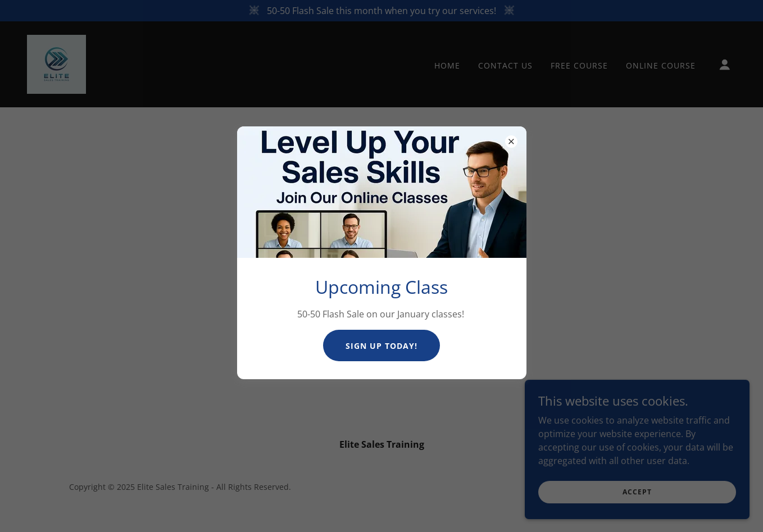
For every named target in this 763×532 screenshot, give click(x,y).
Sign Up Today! (381, 346)
